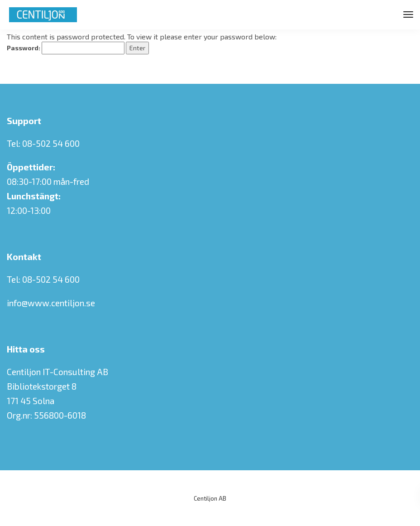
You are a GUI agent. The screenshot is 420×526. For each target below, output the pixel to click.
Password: (66, 48)
